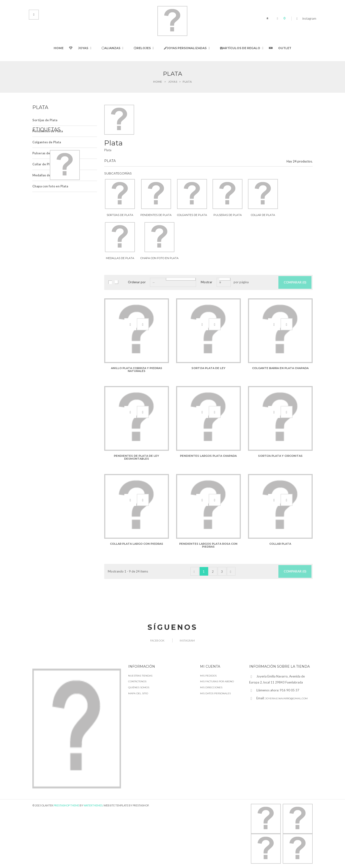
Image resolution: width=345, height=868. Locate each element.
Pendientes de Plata (48, 131)
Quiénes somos (139, 687)
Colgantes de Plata (47, 142)
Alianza (69, 218)
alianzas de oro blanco (52, 250)
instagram (309, 18)
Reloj (66, 231)
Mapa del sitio (138, 693)
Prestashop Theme (66, 805)
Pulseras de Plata (45, 153)
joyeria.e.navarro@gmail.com (286, 698)
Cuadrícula (110, 282)
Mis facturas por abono (217, 681)
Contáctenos (137, 681)
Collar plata (280, 544)
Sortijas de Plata (45, 120)
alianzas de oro (46, 224)
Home (158, 82)
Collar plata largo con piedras (137, 544)
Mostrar (207, 282)
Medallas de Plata (46, 175)
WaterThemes (93, 805)
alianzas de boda (47, 218)
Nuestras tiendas (140, 676)
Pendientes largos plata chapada (208, 456)
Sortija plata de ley (208, 368)
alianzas (85, 218)
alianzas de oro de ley (50, 244)
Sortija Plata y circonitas (280, 456)
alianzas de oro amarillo (53, 237)
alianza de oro (72, 224)
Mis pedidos (208, 676)
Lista (117, 282)
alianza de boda (46, 231)
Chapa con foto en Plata (50, 186)
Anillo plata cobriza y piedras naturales (137, 370)
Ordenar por (137, 282)
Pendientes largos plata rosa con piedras (208, 545)
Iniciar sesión (35, 13)
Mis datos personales (215, 693)
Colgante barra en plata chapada (280, 368)
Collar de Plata (43, 164)
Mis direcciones (211, 687)
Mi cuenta (210, 666)
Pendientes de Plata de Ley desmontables (136, 457)
